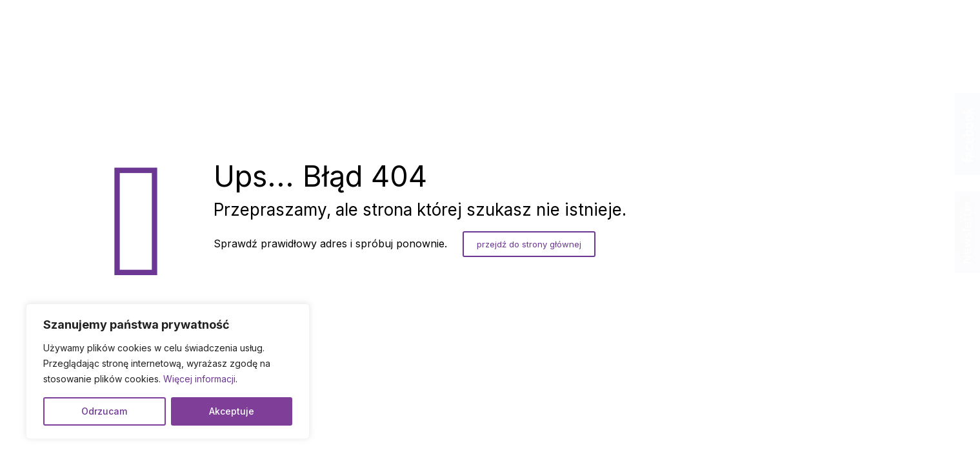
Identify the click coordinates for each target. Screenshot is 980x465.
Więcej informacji (199, 379)
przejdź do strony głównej (529, 244)
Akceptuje (232, 411)
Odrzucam (104, 411)
